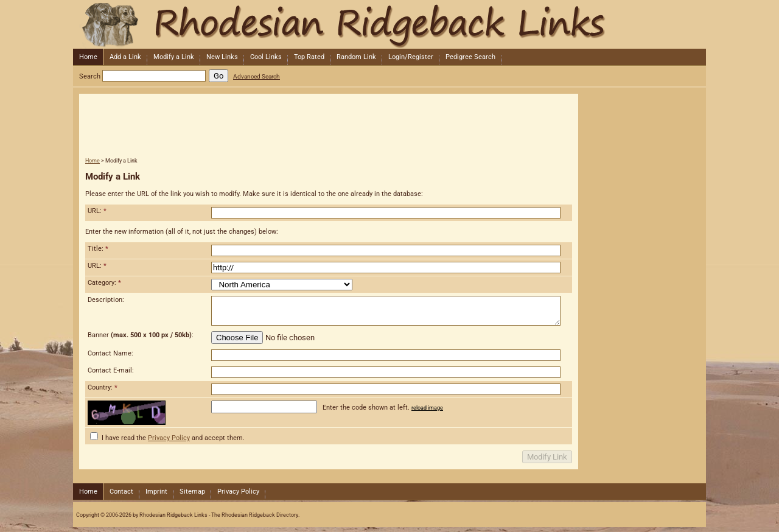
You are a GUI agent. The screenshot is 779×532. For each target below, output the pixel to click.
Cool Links (266, 57)
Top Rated (309, 57)
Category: (104, 283)
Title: (98, 249)
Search (90, 76)
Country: (103, 387)
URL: (97, 211)
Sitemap (192, 492)
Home (88, 57)
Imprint (156, 492)
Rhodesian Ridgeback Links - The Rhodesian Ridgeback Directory (388, 24)
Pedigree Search (470, 57)
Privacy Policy (169, 438)
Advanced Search (257, 76)
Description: (106, 300)
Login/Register (411, 57)
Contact (121, 492)
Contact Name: (110, 353)
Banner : (141, 335)
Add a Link (125, 57)
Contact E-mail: (111, 370)
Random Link (356, 57)
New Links (222, 57)
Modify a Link (174, 57)
